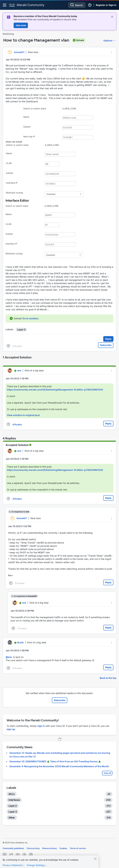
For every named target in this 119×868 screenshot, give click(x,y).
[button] (112, 52)
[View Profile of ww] (19, 370)
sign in (41, 726)
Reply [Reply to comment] (108, 423)
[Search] (77, 5)
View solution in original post (23, 415)
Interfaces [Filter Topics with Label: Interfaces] (14, 800)
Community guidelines (13, 848)
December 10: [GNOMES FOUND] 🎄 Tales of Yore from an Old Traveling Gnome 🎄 (55, 761)
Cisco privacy (33, 848)
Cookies (63, 848)
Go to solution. (31, 318)
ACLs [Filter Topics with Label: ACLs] (12, 794)
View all (107, 773)
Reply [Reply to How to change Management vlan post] (108, 339)
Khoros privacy (50, 848)
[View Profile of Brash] (21, 642)
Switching (8, 34)
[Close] (95, 862)
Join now (21, 25)
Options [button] (108, 41)
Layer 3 (21, 330)
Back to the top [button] (108, 678)
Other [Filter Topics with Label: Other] (12, 818)
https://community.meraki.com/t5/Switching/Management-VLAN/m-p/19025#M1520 (55, 390)
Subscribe (106, 345)
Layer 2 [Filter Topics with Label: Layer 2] (13, 806)
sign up (11, 729)
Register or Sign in (106, 5)
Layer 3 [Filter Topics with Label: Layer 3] (13, 812)
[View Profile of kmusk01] (19, 52)
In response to (20, 512)
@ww (9, 657)
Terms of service (78, 848)
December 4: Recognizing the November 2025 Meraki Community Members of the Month (59, 766)
